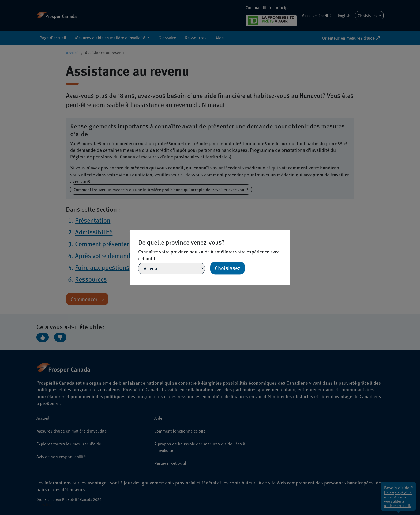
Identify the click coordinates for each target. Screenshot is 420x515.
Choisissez (228, 268)
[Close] (288, 232)
